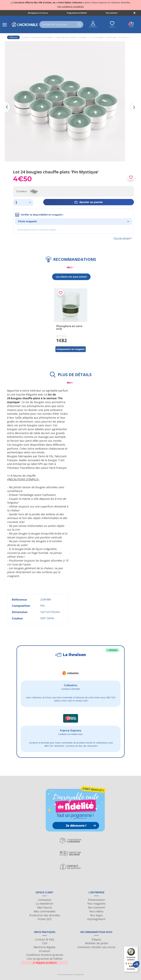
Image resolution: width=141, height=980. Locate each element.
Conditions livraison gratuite (45, 955)
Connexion (45, 900)
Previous (6, 103)
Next (135, 103)
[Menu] (136, 948)
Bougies (83, 37)
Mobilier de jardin (96, 943)
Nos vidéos (96, 911)
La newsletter (45, 904)
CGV (45, 943)
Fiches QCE (45, 919)
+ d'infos (112, 650)
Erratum (45, 951)
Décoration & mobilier (42, 37)
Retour (13, 37)
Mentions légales (45, 947)
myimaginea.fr (96, 919)
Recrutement (112, 13)
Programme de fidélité (77, 13)
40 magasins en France (38, 13)
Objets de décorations (66, 37)
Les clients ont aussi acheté (71, 277)
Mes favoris (45, 907)
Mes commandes (45, 911)
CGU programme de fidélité (45, 959)
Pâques (96, 939)
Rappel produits (45, 963)
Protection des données (45, 915)
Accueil (25, 37)
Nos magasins (96, 904)
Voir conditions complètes (71, 6)
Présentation (96, 900)
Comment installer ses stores (96, 947)
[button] (136, 964)
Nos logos (96, 915)
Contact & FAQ (45, 939)
